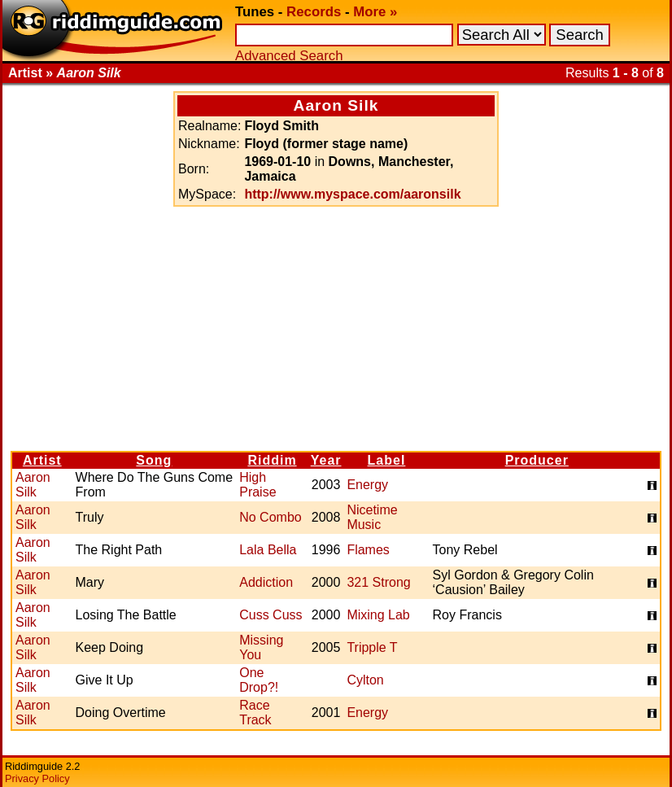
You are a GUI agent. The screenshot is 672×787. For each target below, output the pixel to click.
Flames (368, 550)
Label (387, 460)
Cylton (365, 680)
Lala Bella (268, 550)
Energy (367, 485)
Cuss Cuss (271, 615)
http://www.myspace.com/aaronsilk (352, 194)
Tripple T (372, 647)
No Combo (270, 517)
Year (326, 460)
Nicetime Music (372, 517)
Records (314, 12)
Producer (537, 460)
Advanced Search (289, 56)
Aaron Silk (33, 485)
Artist (42, 460)
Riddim (272, 460)
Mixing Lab (378, 615)
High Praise (257, 485)
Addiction (266, 582)
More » (375, 12)
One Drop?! (259, 680)
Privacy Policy (37, 778)
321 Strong (378, 582)
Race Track (255, 713)
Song (154, 460)
